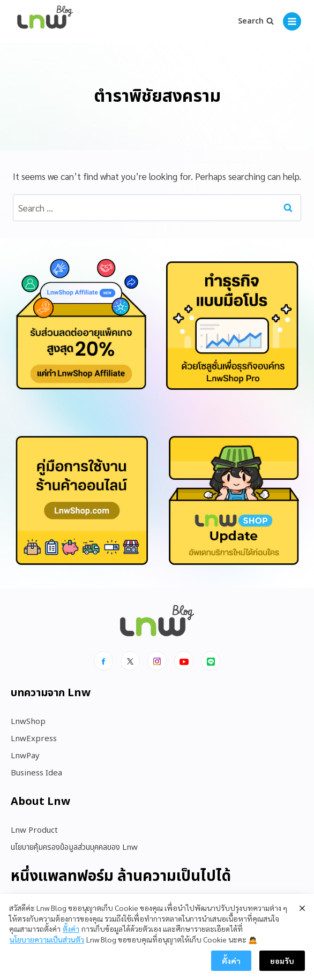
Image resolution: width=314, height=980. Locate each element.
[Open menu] (292, 21)
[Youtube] (184, 661)
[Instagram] (157, 661)
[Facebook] (103, 661)
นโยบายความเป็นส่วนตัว (47, 939)
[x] (130, 661)
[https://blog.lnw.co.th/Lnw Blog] (45, 22)
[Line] (211, 661)
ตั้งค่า (71, 929)
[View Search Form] (256, 21)
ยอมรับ (282, 961)
